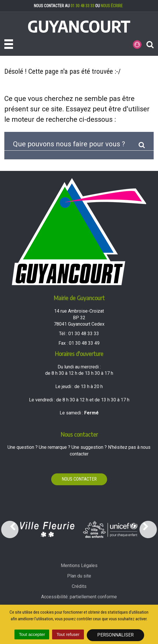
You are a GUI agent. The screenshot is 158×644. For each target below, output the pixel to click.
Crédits (79, 586)
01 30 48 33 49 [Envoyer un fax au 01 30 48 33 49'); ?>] (84, 343)
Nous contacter (79, 479)
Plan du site (79, 576)
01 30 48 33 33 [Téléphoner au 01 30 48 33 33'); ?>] (84, 334)
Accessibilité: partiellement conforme (79, 597)
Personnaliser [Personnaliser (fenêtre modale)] (115, 635)
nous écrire (112, 6)
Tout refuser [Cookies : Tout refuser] (68, 634)
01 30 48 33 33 (82, 6)
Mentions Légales (79, 565)
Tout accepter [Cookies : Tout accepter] (32, 634)
